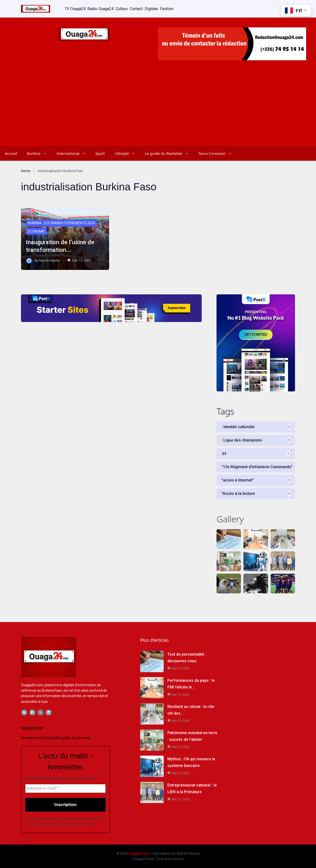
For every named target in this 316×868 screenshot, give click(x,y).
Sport (100, 153)
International (73, 153)
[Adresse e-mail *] (65, 789)
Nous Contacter (218, 153)
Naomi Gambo (50, 260)
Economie (36, 232)
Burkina (39, 153)
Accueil (11, 153)
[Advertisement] (158, 109)
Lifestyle (127, 153)
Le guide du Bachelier (169, 153)
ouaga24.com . (140, 853)
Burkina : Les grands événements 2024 (62, 223)
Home (26, 171)
